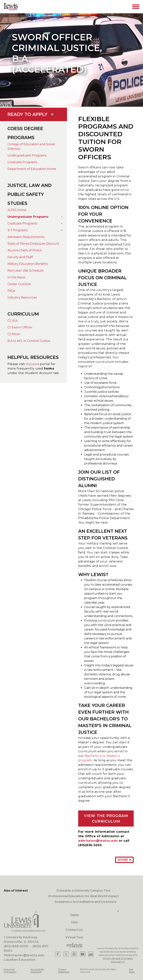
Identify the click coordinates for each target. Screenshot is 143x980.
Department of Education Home (32, 169)
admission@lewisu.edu (98, 841)
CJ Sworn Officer (20, 327)
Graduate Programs (22, 162)
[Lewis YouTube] (83, 954)
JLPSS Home (17, 210)
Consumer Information (10, 971)
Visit (74, 922)
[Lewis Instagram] (74, 954)
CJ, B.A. (13, 321)
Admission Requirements (26, 237)
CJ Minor (14, 334)
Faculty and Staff (20, 257)
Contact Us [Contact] (74, 930)
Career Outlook (19, 284)
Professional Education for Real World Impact (84, 896)
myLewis (32, 364)
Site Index (132, 971)
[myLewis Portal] (74, 946)
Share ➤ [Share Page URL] (124, 860)
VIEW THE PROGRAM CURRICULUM (106, 819)
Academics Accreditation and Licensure (85, 902)
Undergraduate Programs (27, 155)
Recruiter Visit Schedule (26, 271)
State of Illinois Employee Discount (33, 244)
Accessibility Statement (37, 971)
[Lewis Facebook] (58, 954)
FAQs (11, 291)
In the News (16, 277)
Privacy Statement (64, 971)
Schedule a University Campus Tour (84, 891)
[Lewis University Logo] (11, 7)
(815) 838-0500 (16, 946)
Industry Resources (22, 297)
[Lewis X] (66, 954)
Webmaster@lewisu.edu (24, 955)
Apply (74, 915)
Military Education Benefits (28, 264)
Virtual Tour (74, 937)
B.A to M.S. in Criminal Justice (29, 341)
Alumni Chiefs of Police (24, 250)
